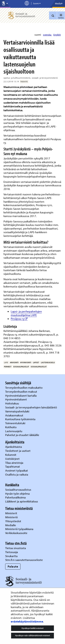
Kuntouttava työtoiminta (20, 419)
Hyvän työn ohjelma (17, 493)
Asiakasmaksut (14, 415)
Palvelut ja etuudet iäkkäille (22, 435)
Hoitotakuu (12, 403)
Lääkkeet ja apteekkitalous (22, 501)
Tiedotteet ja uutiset (18, 451)
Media (59, 3)
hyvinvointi (26, 362)
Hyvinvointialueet (16, 399)
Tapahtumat (13, 466)
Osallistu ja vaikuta (17, 474)
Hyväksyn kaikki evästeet (32, 628)
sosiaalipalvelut (21, 367)
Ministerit (12, 513)
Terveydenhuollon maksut (21, 391)
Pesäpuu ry (19, 319)
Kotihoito (11, 427)
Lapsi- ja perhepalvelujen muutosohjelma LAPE (26, 313)
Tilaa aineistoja (14, 463)
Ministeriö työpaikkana (20, 529)
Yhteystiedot (14, 521)
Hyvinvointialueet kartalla (21, 395)
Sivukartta (11, 556)
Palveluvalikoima (15, 497)
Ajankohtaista (14, 447)
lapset (36, 362)
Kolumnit (11, 455)
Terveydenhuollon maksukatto (24, 387)
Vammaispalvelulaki (18, 411)
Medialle (11, 525)
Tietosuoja (12, 552)
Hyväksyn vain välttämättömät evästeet (32, 635)
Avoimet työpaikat (17, 470)
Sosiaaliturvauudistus (18, 490)
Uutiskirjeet (13, 459)
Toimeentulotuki (16, 423)
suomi (38, 35)
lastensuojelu (48, 362)
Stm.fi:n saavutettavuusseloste (24, 560)
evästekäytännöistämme (27, 621)
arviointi (14, 362)
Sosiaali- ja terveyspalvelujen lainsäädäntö (31, 407)
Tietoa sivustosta (16, 548)
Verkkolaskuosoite (17, 533)
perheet (8, 367)
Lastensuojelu (14, 431)
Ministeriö (12, 517)
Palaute (13, 566)
